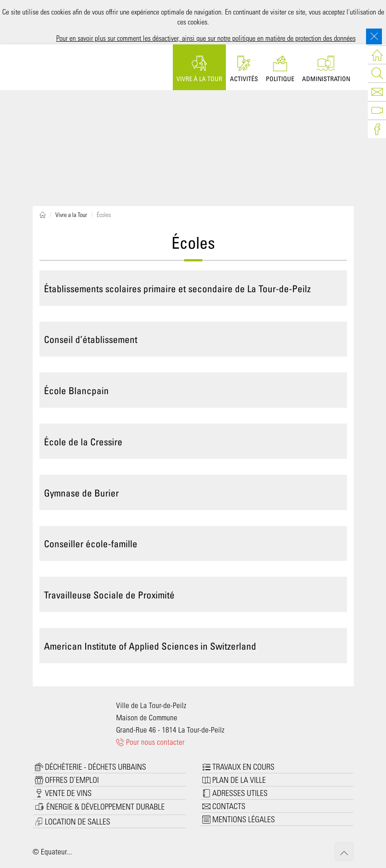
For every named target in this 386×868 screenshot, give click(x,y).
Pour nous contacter (150, 742)
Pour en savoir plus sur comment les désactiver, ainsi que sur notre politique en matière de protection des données (206, 38)
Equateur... (56, 851)
